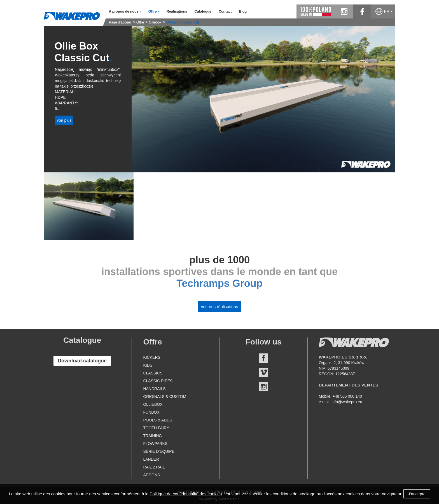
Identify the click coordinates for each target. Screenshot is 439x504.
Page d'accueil (120, 22)
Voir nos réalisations (220, 307)
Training (152, 436)
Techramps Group (219, 283)
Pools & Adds (157, 420)
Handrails (154, 389)
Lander (151, 459)
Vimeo (264, 372)
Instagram (264, 387)
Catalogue (203, 11)
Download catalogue (82, 361)
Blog (243, 11)
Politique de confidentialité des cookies (186, 494)
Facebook (264, 358)
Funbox (151, 412)
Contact (225, 11)
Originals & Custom (165, 397)
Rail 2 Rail (154, 467)
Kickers (152, 357)
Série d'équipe (159, 451)
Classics (153, 373)
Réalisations (177, 11)
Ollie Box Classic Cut (183, 22)
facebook (362, 11)
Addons (151, 475)
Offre (140, 22)
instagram (344, 11)
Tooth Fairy (156, 428)
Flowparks (155, 444)
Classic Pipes (158, 381)
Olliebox (155, 22)
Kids (148, 365)
